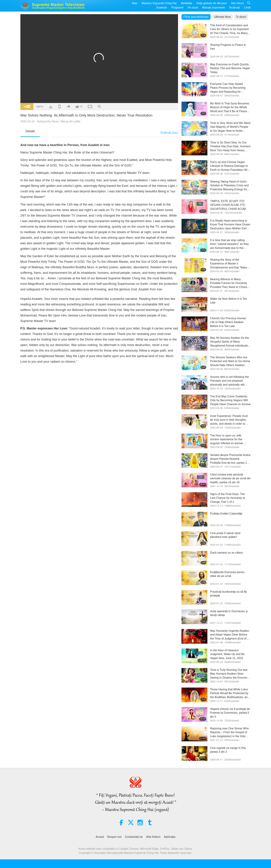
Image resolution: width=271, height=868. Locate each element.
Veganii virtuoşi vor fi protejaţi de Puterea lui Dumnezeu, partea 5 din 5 (230, 713)
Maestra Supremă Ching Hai (159, 3)
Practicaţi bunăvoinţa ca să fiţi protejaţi (228, 594)
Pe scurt (193, 8)
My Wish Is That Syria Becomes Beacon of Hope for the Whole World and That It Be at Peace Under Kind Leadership (230, 108)
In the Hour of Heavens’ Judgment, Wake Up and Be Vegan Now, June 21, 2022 (227, 654)
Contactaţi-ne (134, 837)
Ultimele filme (222, 17)
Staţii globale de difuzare (211, 3)
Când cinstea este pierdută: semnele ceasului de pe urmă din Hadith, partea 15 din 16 (230, 478)
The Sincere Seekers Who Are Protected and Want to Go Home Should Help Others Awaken (230, 361)
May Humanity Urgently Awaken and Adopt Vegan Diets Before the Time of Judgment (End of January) (230, 635)
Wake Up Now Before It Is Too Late (228, 301)
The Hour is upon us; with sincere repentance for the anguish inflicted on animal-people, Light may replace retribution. (227, 440)
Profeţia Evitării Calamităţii (226, 514)
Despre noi (114, 837)
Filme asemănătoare (196, 17)
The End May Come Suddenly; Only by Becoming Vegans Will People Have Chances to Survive (230, 400)
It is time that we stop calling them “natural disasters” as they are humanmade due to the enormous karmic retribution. (229, 244)
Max (135, 3)
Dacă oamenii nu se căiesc (226, 553)
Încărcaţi (235, 8)
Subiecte (162, 8)
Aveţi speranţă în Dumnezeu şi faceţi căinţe (229, 613)
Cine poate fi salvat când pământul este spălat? (225, 535)
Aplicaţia (170, 837)
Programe (177, 8)
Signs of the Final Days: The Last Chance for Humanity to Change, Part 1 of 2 (228, 498)
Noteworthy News (48, 121)
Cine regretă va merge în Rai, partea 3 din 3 (228, 750)
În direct (241, 17)
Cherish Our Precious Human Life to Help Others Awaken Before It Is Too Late (228, 322)
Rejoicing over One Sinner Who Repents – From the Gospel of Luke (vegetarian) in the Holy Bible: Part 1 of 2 (229, 733)
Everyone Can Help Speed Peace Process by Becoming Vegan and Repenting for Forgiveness (228, 88)
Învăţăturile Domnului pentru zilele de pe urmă (227, 574)
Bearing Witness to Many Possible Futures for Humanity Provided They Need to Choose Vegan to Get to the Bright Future (230, 283)
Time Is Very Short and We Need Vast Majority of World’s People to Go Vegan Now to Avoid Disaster (230, 127)
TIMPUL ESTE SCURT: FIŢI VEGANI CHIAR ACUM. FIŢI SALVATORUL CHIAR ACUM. (228, 205)
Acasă (100, 837)
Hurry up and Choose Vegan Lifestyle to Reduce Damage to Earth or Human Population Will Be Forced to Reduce (229, 166)
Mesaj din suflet (71, 121)
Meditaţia (186, 3)
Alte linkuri (237, 3)
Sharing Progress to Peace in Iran (228, 47)
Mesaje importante (214, 8)
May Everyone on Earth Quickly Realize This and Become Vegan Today (230, 68)
